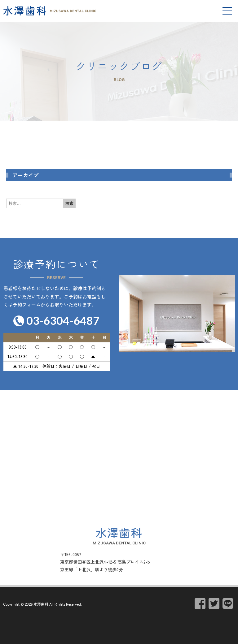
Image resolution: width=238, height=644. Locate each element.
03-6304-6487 (63, 320)
